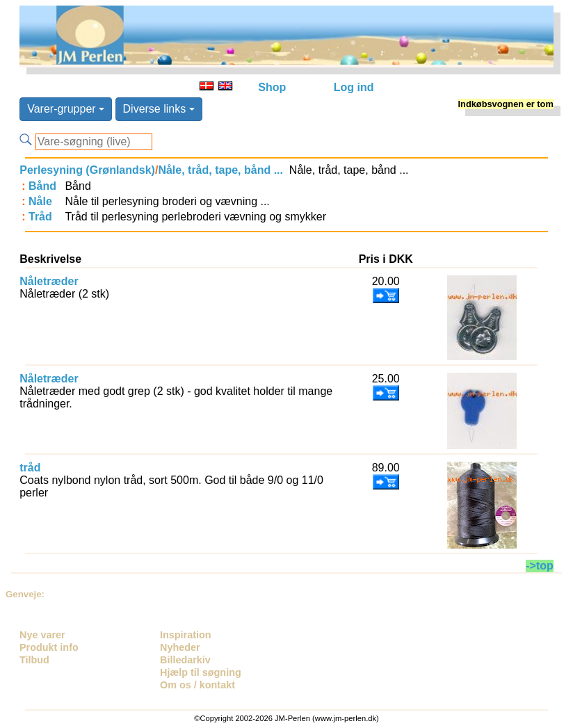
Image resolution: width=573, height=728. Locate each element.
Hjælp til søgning (201, 672)
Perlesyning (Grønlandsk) (87, 170)
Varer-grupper (66, 109)
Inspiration (186, 635)
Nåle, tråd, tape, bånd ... (220, 170)
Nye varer (42, 635)
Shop (272, 87)
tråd (30, 468)
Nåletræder (49, 281)
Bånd (42, 186)
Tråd (40, 217)
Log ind (354, 87)
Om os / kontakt (197, 685)
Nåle (40, 201)
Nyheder (180, 647)
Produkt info (49, 647)
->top (540, 566)
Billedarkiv (185, 660)
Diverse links (159, 109)
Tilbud (34, 660)
